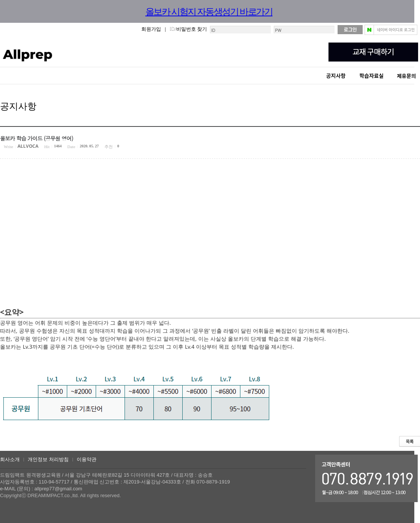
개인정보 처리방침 (48, 459)
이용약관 (87, 459)
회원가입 (151, 29)
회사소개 (10, 459)
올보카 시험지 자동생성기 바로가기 (209, 11)
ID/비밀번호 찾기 (188, 29)
